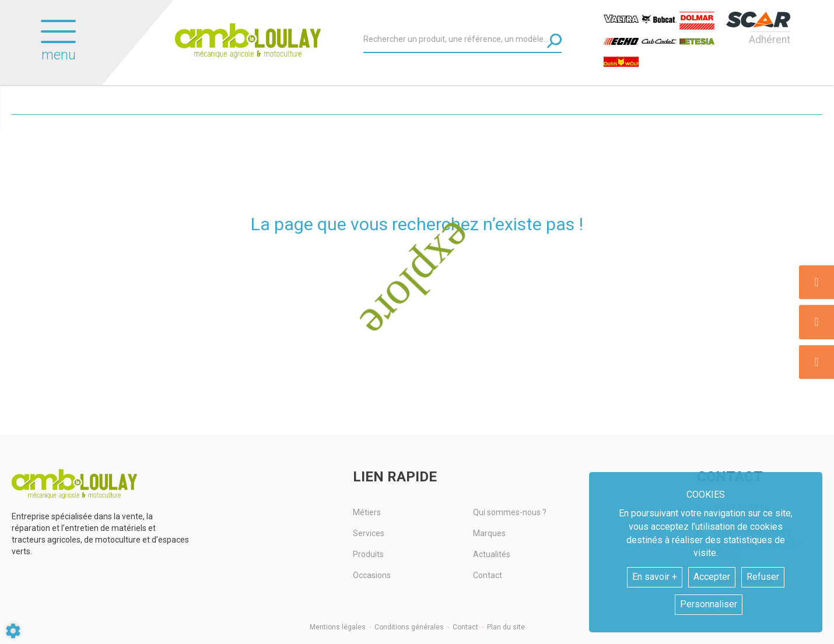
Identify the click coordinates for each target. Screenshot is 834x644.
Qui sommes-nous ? (510, 512)
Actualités (492, 554)
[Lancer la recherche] (554, 41)
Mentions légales (338, 627)
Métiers (367, 512)
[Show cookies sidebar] (13, 631)
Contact (488, 575)
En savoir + (655, 577)
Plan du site (506, 627)
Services (369, 533)
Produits (368, 554)
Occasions (372, 575)
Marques (489, 533)
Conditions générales (409, 627)
